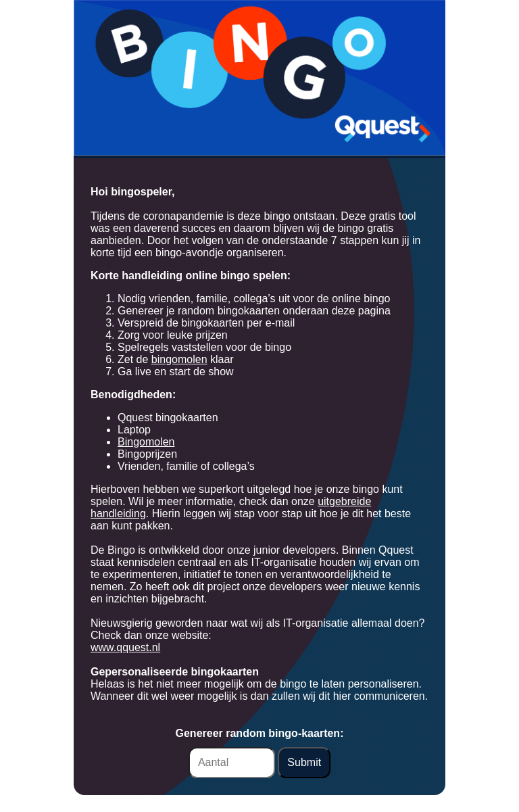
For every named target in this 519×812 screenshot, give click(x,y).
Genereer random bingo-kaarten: (260, 733)
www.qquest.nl (125, 647)
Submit (304, 762)
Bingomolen (146, 442)
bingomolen (179, 359)
